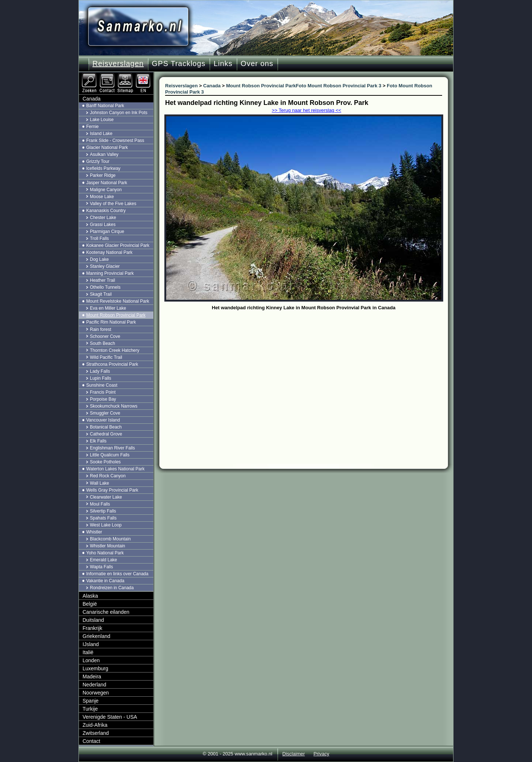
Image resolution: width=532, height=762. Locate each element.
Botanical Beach (106, 427)
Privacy (321, 754)
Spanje (91, 701)
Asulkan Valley (104, 154)
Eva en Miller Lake (108, 308)
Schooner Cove (105, 336)
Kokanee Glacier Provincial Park (118, 245)
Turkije (90, 709)
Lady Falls (100, 371)
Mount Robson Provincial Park (116, 315)
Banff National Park (105, 106)
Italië (88, 652)
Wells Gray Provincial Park (112, 490)
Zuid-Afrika (95, 725)
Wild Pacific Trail (106, 357)
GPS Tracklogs (179, 63)
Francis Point (103, 392)
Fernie (92, 127)
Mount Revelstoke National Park (118, 301)
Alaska (90, 596)
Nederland (94, 685)
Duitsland (93, 620)
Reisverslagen (118, 63)
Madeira (92, 677)
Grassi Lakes (103, 225)
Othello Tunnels (105, 287)
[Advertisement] (309, 368)
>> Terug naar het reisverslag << (307, 110)
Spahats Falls (103, 518)
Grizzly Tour (98, 161)
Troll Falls (99, 238)
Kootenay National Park (109, 252)
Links (223, 63)
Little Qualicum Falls (110, 455)
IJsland (91, 644)
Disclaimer (294, 754)
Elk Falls (98, 441)
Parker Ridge (103, 175)
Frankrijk (92, 628)
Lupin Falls (101, 378)
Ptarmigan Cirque (107, 231)
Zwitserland (96, 733)
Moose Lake (102, 197)
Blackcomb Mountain (110, 539)
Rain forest (101, 329)
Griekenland (96, 636)
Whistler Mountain (108, 546)
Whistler (94, 532)
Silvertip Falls (103, 511)
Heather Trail (103, 280)
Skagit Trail (101, 294)
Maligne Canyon (106, 190)
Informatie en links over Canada (117, 574)
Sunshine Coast (102, 385)
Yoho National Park (105, 553)
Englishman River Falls (112, 448)
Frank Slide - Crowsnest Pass (115, 141)
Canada (92, 99)
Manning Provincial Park (110, 273)
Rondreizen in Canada (112, 588)
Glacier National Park (107, 147)
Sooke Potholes (105, 462)
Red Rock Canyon (108, 476)
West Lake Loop (106, 525)
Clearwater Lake (106, 497)
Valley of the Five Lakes (113, 204)
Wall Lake (99, 483)
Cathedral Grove (106, 434)
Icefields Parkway (103, 168)
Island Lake (101, 134)
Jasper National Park (107, 183)
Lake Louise (102, 120)
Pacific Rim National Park (111, 322)
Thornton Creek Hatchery (115, 350)
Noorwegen (96, 693)
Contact (91, 741)
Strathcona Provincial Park (112, 364)
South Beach (103, 343)
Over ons (257, 63)
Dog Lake (99, 259)
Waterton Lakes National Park (115, 469)
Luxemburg (95, 668)
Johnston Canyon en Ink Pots (119, 113)
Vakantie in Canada (105, 581)
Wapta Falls (101, 567)
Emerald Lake (103, 560)
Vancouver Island (103, 420)
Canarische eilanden (106, 612)
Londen (91, 660)
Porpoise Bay (103, 399)
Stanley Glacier (105, 266)
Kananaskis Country (106, 211)
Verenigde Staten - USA (110, 717)
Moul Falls (100, 504)
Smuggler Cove (105, 413)
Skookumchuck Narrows (114, 406)
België (90, 604)
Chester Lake (103, 218)
